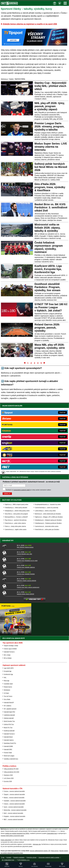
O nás (3, 857)
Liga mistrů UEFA (9, 668)
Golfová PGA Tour (9, 724)
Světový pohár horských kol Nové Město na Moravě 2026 (51, 167)
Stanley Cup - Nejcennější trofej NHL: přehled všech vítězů (50, 86)
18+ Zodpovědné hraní (8, 860)
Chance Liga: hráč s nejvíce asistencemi (28, 587)
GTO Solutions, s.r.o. (24, 860)
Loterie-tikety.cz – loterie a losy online (45, 511)
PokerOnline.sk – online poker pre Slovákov (47, 529)
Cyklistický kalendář (9, 715)
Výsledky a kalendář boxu (11, 759)
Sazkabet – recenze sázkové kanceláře (15, 801)
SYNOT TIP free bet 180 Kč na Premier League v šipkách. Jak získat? (51, 307)
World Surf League (9, 756)
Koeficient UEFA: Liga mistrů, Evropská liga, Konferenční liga (48, 269)
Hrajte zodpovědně (6, 840)
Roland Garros (8, 687)
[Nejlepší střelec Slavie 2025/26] (9, 593)
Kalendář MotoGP (9, 703)
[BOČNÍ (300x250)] (16, 634)
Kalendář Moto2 (8, 737)
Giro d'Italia (7, 699)
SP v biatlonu (8, 706)
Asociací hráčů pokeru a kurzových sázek (12, 836)
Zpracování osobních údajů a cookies (49, 857)
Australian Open (8, 684)
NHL (5, 677)
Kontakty (9, 857)
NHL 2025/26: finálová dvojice (25, 547)
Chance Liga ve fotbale (10, 649)
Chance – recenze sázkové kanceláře (14, 804)
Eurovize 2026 (8, 781)
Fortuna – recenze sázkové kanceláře (14, 791)
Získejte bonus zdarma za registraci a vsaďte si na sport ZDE (30, 24)
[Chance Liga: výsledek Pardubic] (9, 573)
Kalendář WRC (8, 749)
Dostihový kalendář (9, 731)
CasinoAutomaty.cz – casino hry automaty (47, 508)
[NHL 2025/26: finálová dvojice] (9, 546)
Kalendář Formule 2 (9, 734)
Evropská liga (8, 671)
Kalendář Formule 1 (9, 652)
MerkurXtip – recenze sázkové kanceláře (15, 810)
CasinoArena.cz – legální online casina (16, 529)
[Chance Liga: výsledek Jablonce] (9, 566)
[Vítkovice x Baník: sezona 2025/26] (9, 580)
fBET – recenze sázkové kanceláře (13, 819)
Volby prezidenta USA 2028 (11, 772)
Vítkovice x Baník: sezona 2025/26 (26, 581)
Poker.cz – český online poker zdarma (15, 526)
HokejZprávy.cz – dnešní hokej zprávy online (17, 511)
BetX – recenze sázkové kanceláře (13, 813)
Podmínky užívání (32, 857)
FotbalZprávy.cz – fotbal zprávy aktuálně (16, 508)
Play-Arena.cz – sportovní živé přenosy (16, 520)
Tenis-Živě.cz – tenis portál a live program (16, 514)
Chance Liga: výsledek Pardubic (26, 574)
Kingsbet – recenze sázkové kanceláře (15, 816)
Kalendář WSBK (8, 746)
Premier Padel (8, 753)
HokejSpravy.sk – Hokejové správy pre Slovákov (48, 520)
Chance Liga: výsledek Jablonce (26, 567)
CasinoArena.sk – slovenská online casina (47, 526)
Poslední (45, 363)
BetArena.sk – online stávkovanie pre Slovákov (48, 514)
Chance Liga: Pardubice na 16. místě (27, 561)
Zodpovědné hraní (52, 833)
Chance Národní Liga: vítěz (24, 554)
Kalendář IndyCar (9, 740)
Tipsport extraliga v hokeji (11, 646)
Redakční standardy (19, 857)
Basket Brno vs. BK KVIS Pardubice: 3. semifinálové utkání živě (51, 207)
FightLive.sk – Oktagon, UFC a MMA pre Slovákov (49, 517)
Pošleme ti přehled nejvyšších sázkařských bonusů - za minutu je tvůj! (31, 482)
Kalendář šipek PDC (9, 712)
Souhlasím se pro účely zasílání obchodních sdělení (28, 490)
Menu (65, 3)
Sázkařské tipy (8, 541)
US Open (6, 693)
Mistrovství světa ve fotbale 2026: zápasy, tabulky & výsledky (47, 228)
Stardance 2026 (8, 775)
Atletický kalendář (9, 718)
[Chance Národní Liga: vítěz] (9, 553)
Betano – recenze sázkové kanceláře (14, 798)
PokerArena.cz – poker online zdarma (15, 523)
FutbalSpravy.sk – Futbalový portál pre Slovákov (48, 523)
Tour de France (8, 696)
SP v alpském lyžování (10, 709)
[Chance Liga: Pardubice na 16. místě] (9, 560)
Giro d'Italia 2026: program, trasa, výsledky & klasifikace (50, 187)
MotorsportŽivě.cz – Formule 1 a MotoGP (16, 517)
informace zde (37, 844)
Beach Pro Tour (8, 728)
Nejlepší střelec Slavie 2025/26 (25, 594)
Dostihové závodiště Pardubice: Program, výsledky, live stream (47, 287)
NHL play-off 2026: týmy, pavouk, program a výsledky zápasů (50, 106)
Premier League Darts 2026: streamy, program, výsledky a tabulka (49, 126)
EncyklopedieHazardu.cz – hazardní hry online (48, 504)
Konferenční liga (8, 674)
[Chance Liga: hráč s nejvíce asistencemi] (9, 586)
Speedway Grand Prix (10, 743)
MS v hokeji (7, 655)
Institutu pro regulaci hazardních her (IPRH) (17, 833)
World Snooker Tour (9, 721)
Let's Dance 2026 (9, 778)
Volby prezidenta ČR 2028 (11, 769)
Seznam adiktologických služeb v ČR (40, 851)
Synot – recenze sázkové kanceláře (14, 807)
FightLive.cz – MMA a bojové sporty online (17, 504)
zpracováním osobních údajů (22, 490)
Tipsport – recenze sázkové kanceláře (14, 794)
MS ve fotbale (8, 658)
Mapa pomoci (55, 851)
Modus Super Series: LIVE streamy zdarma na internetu (51, 147)
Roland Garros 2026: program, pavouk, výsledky (47, 328)
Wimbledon (7, 690)
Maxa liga (7, 681)
